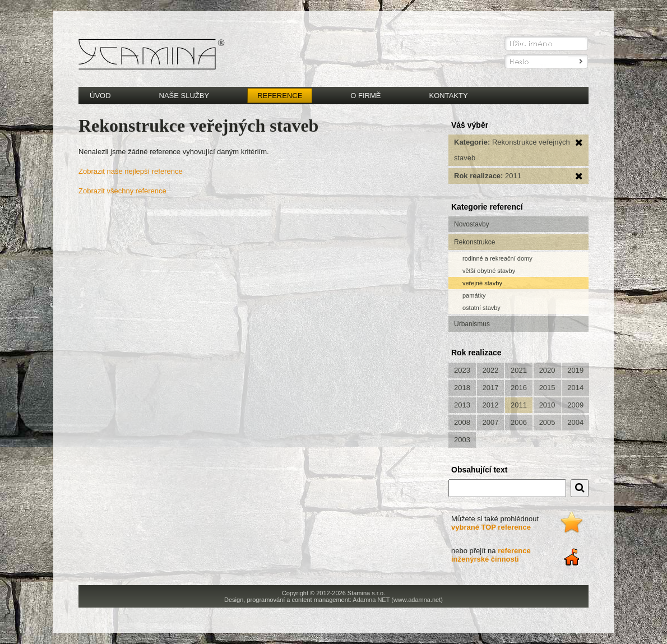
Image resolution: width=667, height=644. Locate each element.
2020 (547, 370)
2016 (519, 388)
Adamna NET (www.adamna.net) (398, 600)
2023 (462, 370)
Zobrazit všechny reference (122, 191)
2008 (462, 422)
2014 (575, 388)
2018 (462, 388)
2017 (491, 388)
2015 (547, 388)
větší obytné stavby (489, 271)
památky (474, 295)
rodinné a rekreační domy (497, 258)
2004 (575, 422)
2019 (575, 370)
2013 (462, 405)
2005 (547, 422)
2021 (519, 370)
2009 (575, 405)
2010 (547, 405)
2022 (491, 370)
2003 (462, 440)
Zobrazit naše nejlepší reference (131, 171)
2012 (491, 405)
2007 (491, 422)
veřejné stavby (482, 283)
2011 (519, 405)
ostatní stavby (481, 308)
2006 (519, 422)
